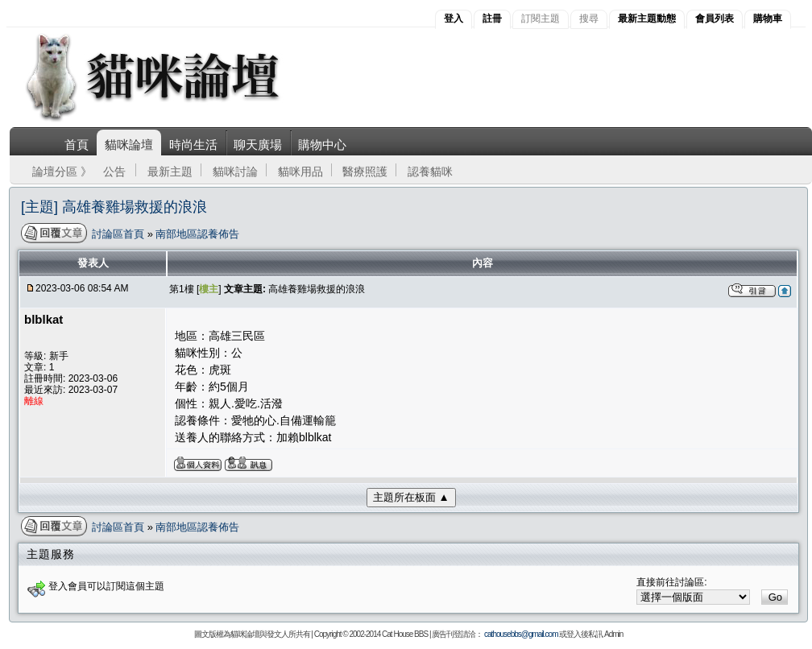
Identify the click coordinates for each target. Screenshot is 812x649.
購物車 (768, 19)
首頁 (77, 145)
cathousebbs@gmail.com (521, 634)
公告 (114, 172)
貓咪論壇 (129, 145)
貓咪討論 (235, 172)
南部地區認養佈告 (197, 234)
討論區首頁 (120, 234)
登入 (454, 19)
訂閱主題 (541, 19)
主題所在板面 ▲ (411, 497)
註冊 (492, 19)
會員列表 (715, 19)
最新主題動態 (647, 19)
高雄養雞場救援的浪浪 (317, 289)
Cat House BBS (405, 634)
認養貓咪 (430, 172)
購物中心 (322, 145)
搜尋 (589, 19)
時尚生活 (193, 145)
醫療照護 (365, 172)
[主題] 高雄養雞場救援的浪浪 (114, 207)
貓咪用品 (300, 172)
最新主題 (170, 172)
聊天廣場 (258, 145)
